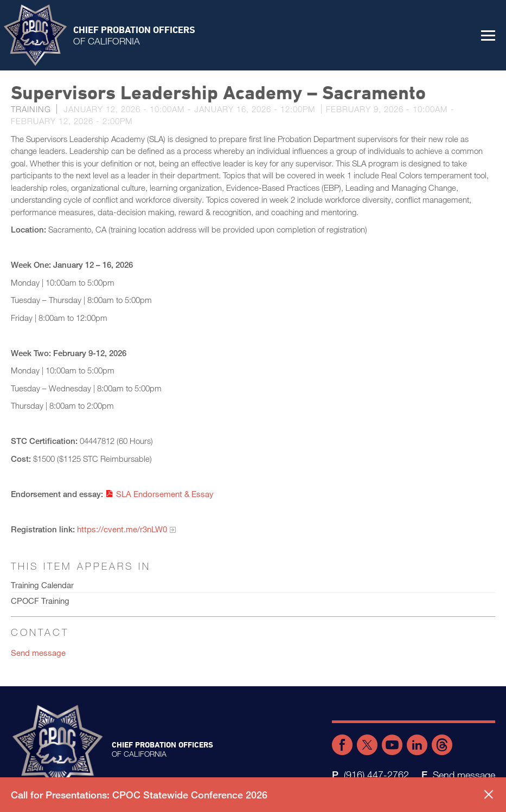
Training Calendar (42, 585)
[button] (488, 35)
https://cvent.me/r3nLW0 (122, 529)
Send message (38, 653)
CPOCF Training (40, 601)
